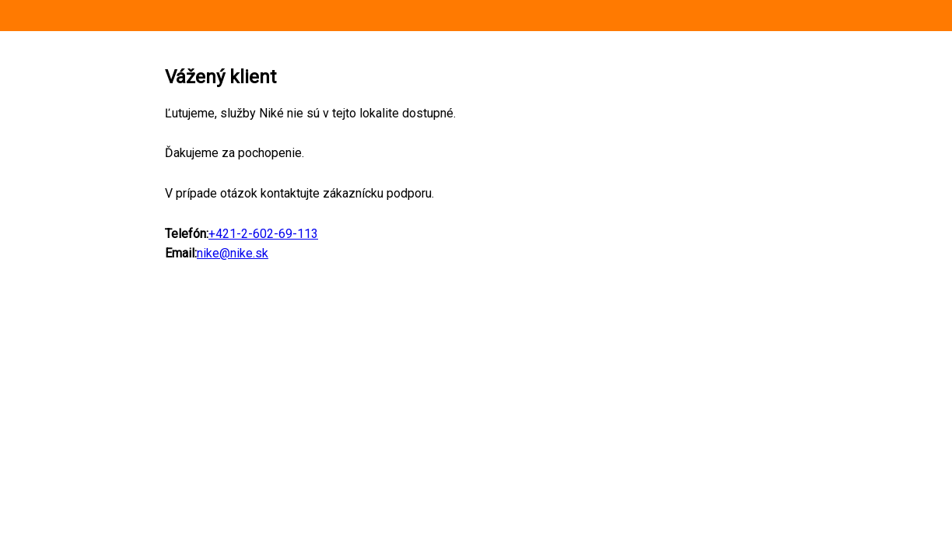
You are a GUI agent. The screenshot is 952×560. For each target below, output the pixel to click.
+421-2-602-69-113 (263, 234)
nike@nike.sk (233, 253)
